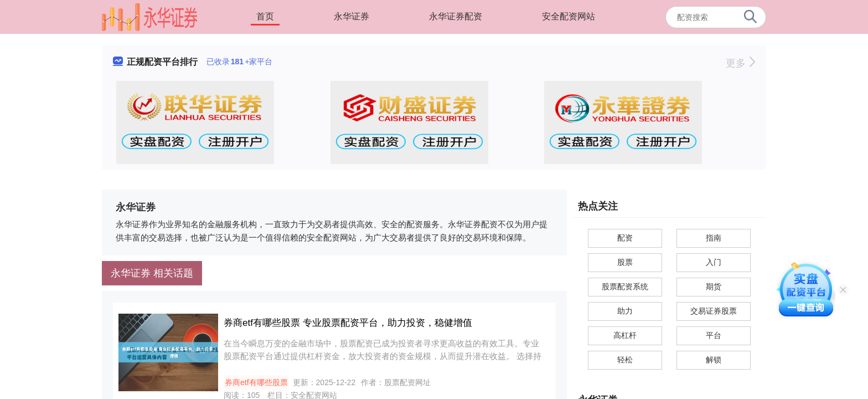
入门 (714, 262)
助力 (625, 311)
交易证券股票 (714, 311)
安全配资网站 (569, 16)
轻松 (625, 360)
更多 (740, 63)
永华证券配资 (456, 16)
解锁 (714, 360)
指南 (714, 238)
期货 (714, 287)
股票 (625, 262)
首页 (265, 16)
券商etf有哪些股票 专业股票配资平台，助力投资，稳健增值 (348, 323)
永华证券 (352, 16)
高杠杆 (625, 335)
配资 (625, 238)
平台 (714, 335)
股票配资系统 (625, 287)
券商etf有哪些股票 (256, 382)
